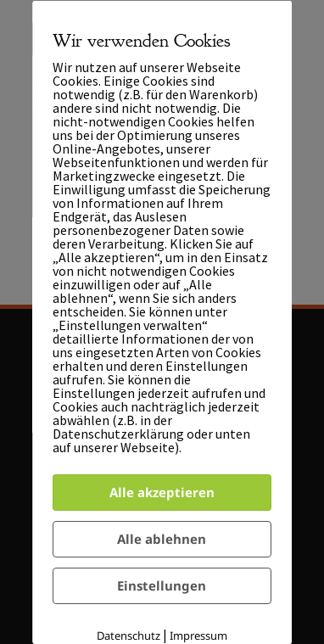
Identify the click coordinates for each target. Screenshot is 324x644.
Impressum (198, 636)
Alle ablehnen (162, 538)
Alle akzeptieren (162, 491)
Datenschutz (128, 636)
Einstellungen (162, 585)
